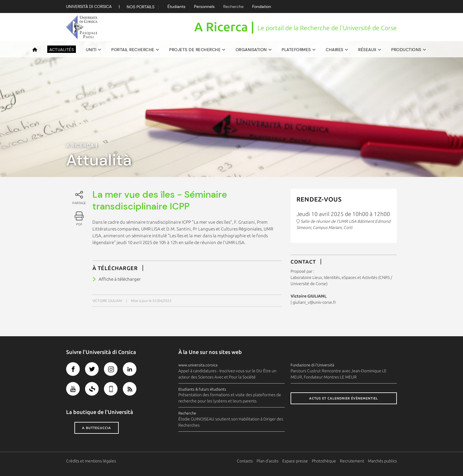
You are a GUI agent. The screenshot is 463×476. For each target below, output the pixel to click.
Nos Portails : (143, 7)
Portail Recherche (133, 50)
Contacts (245, 461)
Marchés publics (382, 461)
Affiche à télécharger (120, 279)
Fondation (262, 7)
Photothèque (324, 461)
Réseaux (367, 50)
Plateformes (296, 50)
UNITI (91, 50)
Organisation (251, 50)
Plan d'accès (268, 461)
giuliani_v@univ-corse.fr (314, 302)
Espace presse (295, 461)
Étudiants (176, 7)
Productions (406, 50)
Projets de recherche (195, 50)
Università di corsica (89, 7)
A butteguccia (97, 428)
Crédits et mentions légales (91, 461)
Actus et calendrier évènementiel (344, 398)
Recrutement (352, 461)
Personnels (204, 7)
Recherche (233, 7)
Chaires (335, 50)
